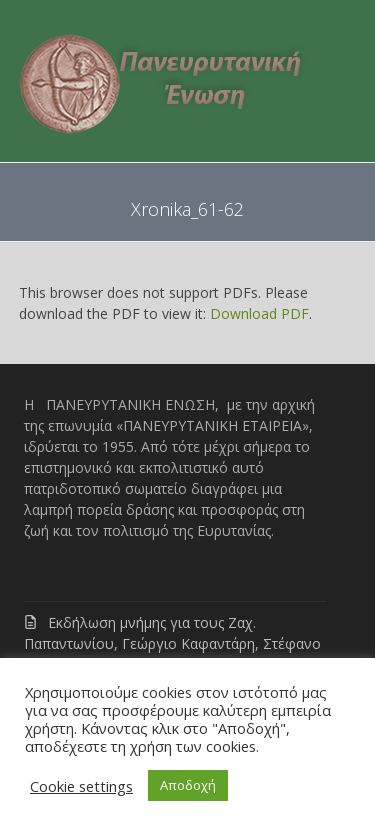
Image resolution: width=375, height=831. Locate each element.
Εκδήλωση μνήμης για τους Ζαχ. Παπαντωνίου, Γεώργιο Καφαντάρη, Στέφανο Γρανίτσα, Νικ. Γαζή (172, 643)
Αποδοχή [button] (188, 785)
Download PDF (259, 313)
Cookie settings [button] (81, 786)
